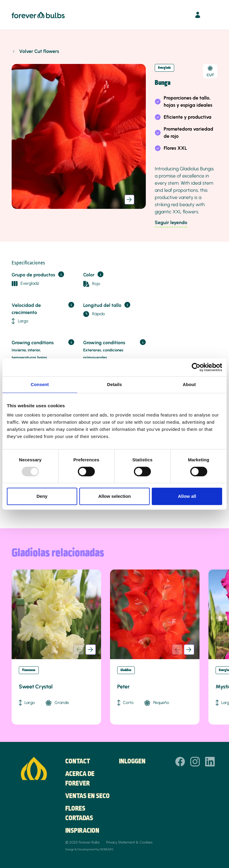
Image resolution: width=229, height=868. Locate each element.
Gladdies (126, 670)
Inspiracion (82, 831)
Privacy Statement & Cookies (129, 842)
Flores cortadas (79, 814)
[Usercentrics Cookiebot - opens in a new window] (196, 367)
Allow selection (114, 496)
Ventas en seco (88, 796)
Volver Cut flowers (39, 51)
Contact (78, 762)
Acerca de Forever (80, 779)
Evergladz (164, 68)
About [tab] (189, 384)
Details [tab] (114, 384)
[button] (129, 200)
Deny (42, 496)
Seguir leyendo (171, 222)
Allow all (187, 496)
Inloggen (132, 762)
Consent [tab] (40, 384)
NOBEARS (107, 849)
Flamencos (29, 670)
